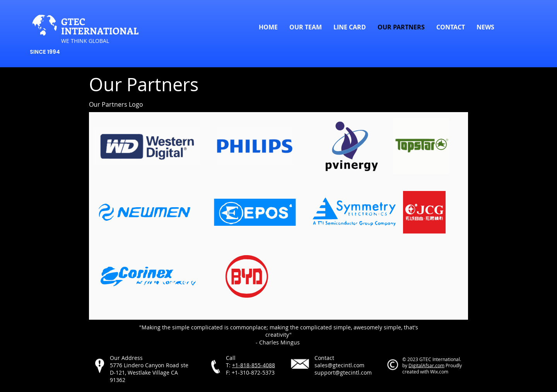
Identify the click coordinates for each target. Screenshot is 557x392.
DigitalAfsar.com (426, 365)
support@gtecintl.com (343, 372)
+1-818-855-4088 (254, 365)
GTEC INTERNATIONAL (100, 26)
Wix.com (439, 372)
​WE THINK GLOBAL (85, 41)
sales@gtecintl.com (339, 365)
